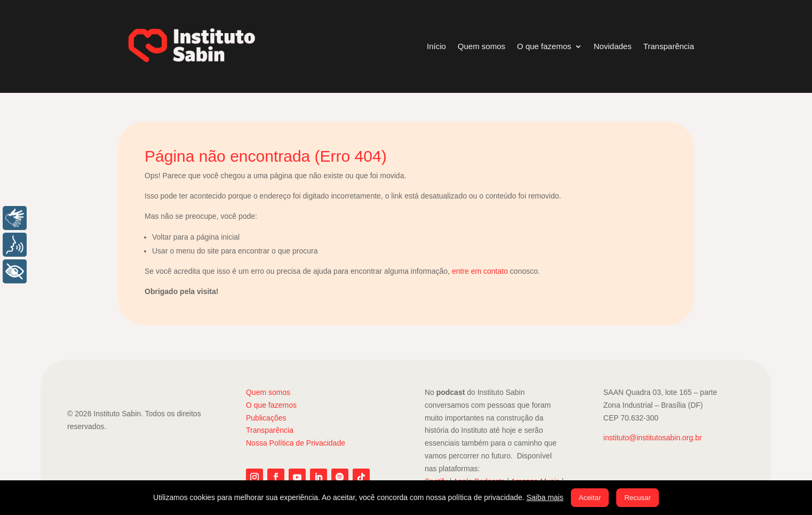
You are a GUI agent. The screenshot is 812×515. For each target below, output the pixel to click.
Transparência (669, 46)
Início (436, 46)
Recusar (638, 498)
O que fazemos (544, 46)
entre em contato (480, 271)
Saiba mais (545, 497)
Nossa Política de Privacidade (296, 443)
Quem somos (481, 46)
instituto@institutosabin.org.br (653, 438)
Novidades (613, 46)
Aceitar (590, 498)
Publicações (266, 418)
